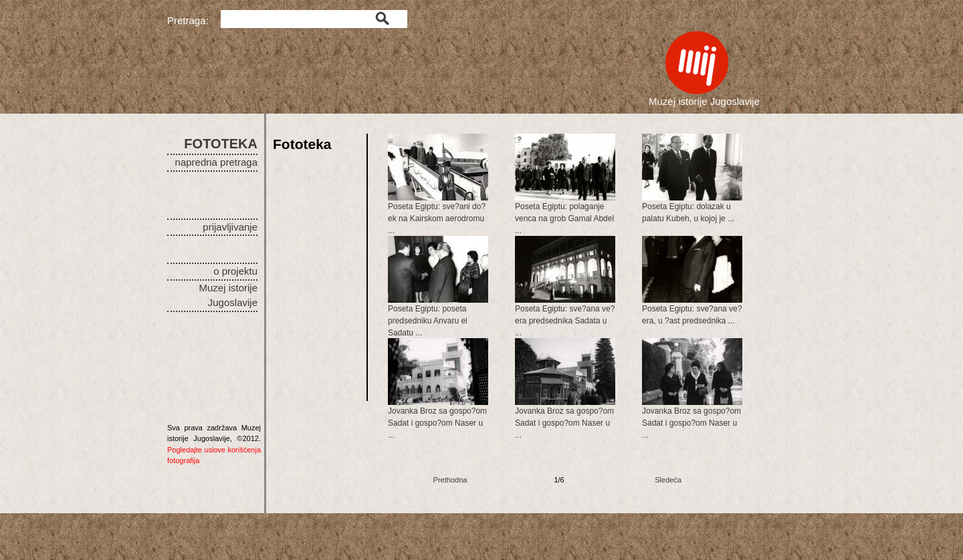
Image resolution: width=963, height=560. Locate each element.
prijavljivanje (230, 227)
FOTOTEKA (221, 144)
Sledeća (668, 480)
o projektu (235, 271)
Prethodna (450, 480)
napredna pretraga (216, 162)
